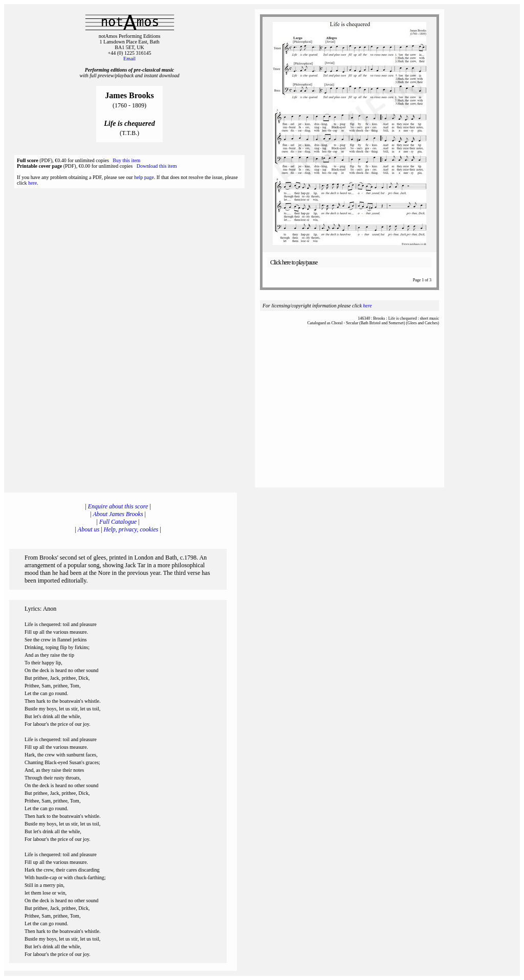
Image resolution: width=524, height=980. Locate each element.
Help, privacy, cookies (131, 529)
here (32, 183)
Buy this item (126, 160)
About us (89, 529)
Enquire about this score (118, 506)
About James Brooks (118, 514)
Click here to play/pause (294, 262)
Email (129, 59)
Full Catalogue (118, 522)
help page (144, 177)
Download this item (157, 166)
